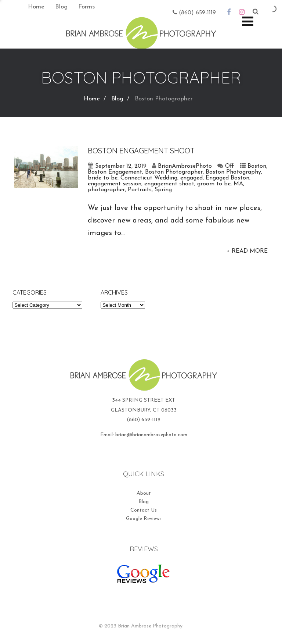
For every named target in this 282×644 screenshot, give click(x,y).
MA (238, 184)
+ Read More (247, 251)
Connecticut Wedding (149, 178)
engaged (191, 178)
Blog (61, 7)
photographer (106, 190)
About (144, 493)
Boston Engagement (115, 172)
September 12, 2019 (121, 166)
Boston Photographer (174, 172)
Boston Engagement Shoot (141, 151)
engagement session (115, 184)
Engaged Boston (227, 178)
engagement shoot (169, 184)
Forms (86, 7)
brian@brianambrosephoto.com (151, 435)
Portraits (140, 190)
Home (36, 7)
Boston (257, 166)
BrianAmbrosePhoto (185, 166)
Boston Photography (233, 172)
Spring (163, 190)
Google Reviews (144, 519)
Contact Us (144, 510)
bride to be (103, 178)
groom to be (214, 184)
